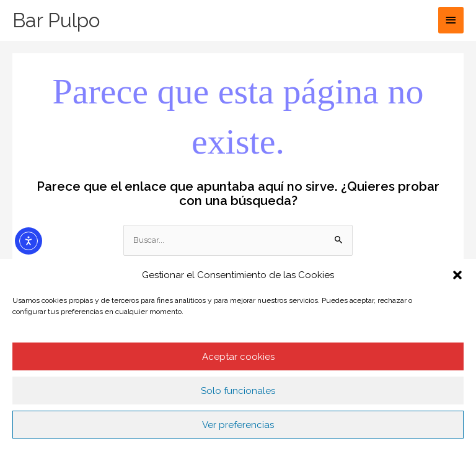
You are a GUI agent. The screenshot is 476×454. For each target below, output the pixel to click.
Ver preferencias (238, 425)
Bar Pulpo (56, 20)
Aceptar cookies (238, 357)
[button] (457, 275)
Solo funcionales (238, 391)
